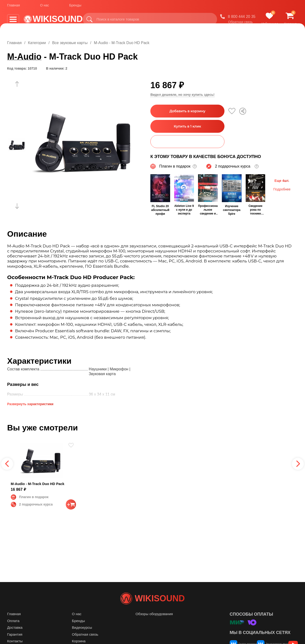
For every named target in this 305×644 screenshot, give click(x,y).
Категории (37, 43)
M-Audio (24, 57)
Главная (13, 7)
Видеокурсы (82, 637)
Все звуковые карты (70, 43)
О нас (44, 7)
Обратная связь (240, 24)
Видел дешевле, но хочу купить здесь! (182, 95)
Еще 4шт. (282, 180)
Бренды (75, 7)
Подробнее (282, 189)
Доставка (15, 637)
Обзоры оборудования (154, 623)
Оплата (13, 630)
